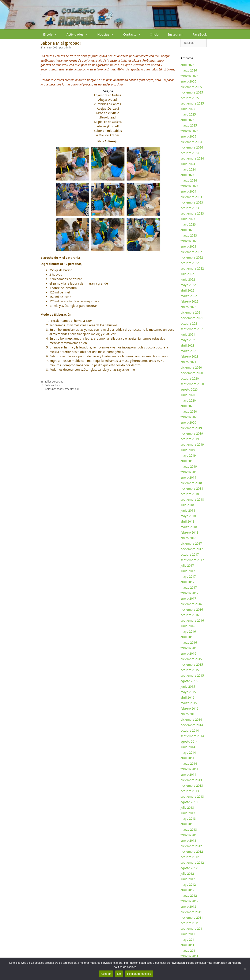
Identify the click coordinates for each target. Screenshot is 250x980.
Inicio (155, 34)
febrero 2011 (189, 956)
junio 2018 (188, 510)
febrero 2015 (189, 708)
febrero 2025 (189, 131)
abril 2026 (187, 65)
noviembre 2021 (192, 318)
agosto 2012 (189, 868)
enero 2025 (188, 136)
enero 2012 (188, 906)
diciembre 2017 (191, 543)
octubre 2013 (190, 791)
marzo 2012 (189, 895)
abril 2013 (187, 824)
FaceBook (200, 34)
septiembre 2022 (192, 268)
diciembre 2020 (191, 367)
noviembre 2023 (192, 202)
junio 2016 (188, 626)
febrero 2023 (189, 241)
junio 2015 (188, 686)
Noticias (108, 34)
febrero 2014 (189, 769)
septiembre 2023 (192, 213)
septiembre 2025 (192, 103)
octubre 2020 (190, 378)
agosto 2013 (189, 802)
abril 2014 (187, 758)
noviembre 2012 (192, 851)
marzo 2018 (189, 527)
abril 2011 (187, 945)
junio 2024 (188, 164)
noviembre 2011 (192, 917)
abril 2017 (187, 582)
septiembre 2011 (192, 928)
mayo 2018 (188, 516)
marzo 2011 (189, 950)
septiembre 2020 (192, 384)
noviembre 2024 (192, 147)
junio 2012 (188, 879)
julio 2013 (187, 807)
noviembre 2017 (192, 549)
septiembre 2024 (192, 158)
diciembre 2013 (191, 780)
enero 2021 (188, 362)
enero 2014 (188, 774)
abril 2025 (187, 120)
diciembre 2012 (191, 846)
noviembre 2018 (192, 488)
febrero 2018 (189, 532)
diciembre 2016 (191, 604)
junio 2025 (188, 109)
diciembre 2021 (191, 312)
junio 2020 (188, 395)
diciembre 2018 (191, 483)
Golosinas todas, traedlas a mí (62, 389)
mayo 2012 (188, 884)
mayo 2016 (188, 631)
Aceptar (106, 974)
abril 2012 (187, 890)
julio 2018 (187, 505)
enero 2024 (188, 191)
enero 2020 (188, 422)
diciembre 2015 (191, 659)
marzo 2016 (189, 642)
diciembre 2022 (191, 252)
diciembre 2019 (191, 428)
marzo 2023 (189, 235)
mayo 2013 (188, 818)
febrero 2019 (189, 472)
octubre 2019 (190, 439)
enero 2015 (188, 714)
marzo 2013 (189, 829)
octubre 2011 (190, 923)
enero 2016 (188, 653)
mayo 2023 (188, 224)
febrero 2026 (189, 76)
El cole (52, 34)
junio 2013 (188, 813)
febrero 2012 (189, 901)
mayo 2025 (188, 114)
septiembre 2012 (192, 862)
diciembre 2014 (191, 719)
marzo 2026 (189, 70)
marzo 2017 (189, 587)
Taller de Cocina (54, 381)
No (119, 974)
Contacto (134, 34)
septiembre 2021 (192, 329)
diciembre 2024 (191, 142)
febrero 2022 (189, 301)
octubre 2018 (190, 494)
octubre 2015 (190, 670)
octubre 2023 (190, 208)
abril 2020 (187, 406)
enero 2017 (188, 598)
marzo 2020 (189, 411)
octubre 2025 (190, 98)
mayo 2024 (188, 169)
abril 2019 (187, 461)
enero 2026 (188, 81)
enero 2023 (188, 246)
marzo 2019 (189, 466)
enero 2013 (188, 840)
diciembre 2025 (191, 87)
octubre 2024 (190, 153)
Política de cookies (139, 974)
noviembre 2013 (192, 785)
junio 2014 (188, 747)
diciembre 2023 (191, 197)
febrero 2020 (189, 417)
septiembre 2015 (192, 675)
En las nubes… (53, 385)
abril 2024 (187, 175)
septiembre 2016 (192, 620)
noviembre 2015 (192, 664)
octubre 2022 (190, 263)
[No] (245, 969)
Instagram (176, 34)
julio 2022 (187, 274)
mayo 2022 (188, 285)
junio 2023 (188, 219)
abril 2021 (187, 345)
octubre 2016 (190, 615)
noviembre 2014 (192, 725)
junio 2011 (188, 934)
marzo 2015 (189, 703)
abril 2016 (187, 637)
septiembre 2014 (192, 736)
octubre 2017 (190, 554)
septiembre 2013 (192, 796)
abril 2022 (187, 290)
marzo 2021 (189, 351)
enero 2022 (188, 307)
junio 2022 (188, 279)
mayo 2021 (188, 340)
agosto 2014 (189, 741)
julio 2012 (187, 873)
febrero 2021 (189, 356)
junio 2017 (188, 571)
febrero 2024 (189, 186)
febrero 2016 (189, 648)
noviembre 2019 (192, 433)
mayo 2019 (188, 455)
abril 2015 (187, 697)
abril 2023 (187, 230)
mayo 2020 (188, 400)
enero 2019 (188, 477)
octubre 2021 (190, 323)
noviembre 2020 (192, 373)
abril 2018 (187, 521)
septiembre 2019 (192, 444)
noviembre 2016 (192, 609)
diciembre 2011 (191, 912)
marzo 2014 (189, 763)
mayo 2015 (188, 692)
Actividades (80, 34)
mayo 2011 (188, 939)
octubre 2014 (190, 730)
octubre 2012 (190, 857)
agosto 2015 (189, 681)
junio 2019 (188, 450)
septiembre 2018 (192, 499)
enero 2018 (188, 538)
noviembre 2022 (192, 257)
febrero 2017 (189, 593)
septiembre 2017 (192, 560)
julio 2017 (187, 565)
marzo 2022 (189, 296)
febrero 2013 (189, 835)
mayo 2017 (188, 576)
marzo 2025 (189, 125)
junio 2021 (188, 334)
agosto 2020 (189, 389)
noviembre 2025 (192, 92)
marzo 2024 (189, 180)
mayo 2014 (188, 752)
